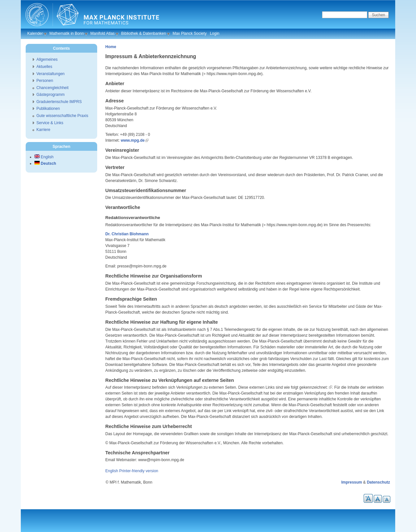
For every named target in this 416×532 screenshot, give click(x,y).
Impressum (352, 482)
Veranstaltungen (51, 74)
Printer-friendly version (139, 471)
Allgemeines (47, 59)
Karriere (43, 130)
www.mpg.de (133, 140)
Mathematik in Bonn (67, 33)
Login (215, 33)
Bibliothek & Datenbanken (144, 33)
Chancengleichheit (52, 88)
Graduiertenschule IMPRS (59, 102)
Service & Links (50, 123)
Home (111, 47)
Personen (45, 81)
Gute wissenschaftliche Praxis (62, 116)
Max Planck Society (190, 33)
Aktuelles (44, 67)
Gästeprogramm (51, 95)
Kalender (35, 33)
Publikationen (48, 109)
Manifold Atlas (103, 33)
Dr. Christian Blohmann (127, 234)
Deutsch (45, 163)
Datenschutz (378, 482)
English (112, 471)
